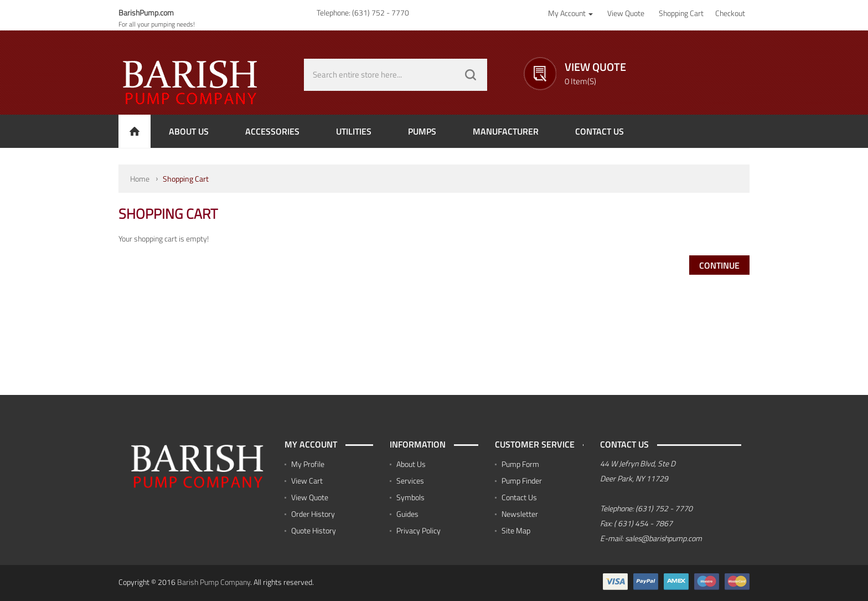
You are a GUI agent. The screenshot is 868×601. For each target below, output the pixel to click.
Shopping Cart (186, 179)
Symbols (410, 497)
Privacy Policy (418, 530)
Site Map (516, 530)
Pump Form (520, 464)
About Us (411, 464)
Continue (719, 265)
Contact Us (519, 497)
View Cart (307, 481)
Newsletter (520, 514)
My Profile (308, 464)
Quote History (314, 530)
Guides (407, 514)
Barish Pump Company (214, 582)
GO (471, 75)
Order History (313, 514)
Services (410, 481)
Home (140, 179)
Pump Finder (522, 481)
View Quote (310, 497)
